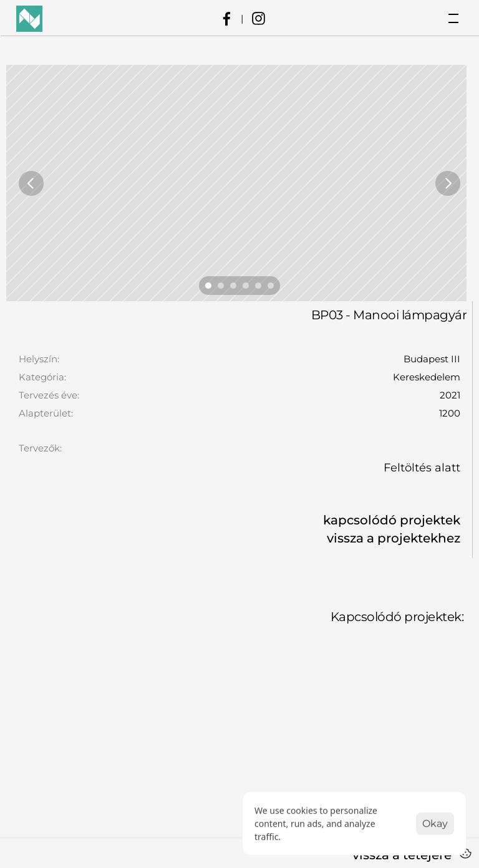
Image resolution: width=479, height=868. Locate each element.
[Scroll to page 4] (246, 286)
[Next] (448, 183)
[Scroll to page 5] (258, 286)
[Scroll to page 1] (207, 286)
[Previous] (31, 183)
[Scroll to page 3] (233, 286)
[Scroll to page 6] (272, 286)
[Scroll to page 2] (221, 286)
